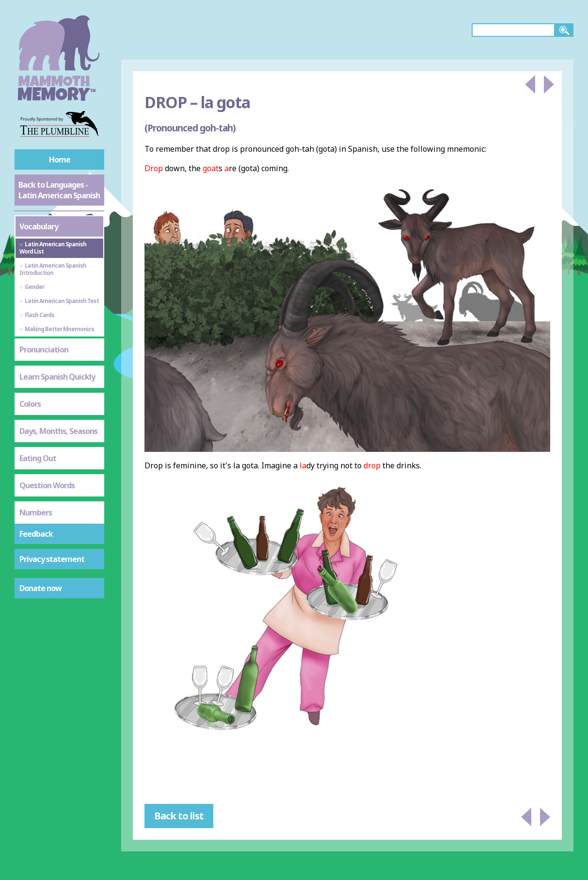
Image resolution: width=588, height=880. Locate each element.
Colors (30, 404)
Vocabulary (39, 226)
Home (60, 160)
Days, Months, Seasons (58, 431)
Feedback (36, 534)
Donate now (40, 588)
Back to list (179, 816)
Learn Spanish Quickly (57, 377)
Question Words (47, 485)
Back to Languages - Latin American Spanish (59, 190)
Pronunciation (44, 350)
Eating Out (38, 458)
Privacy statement (52, 559)
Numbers (36, 512)
